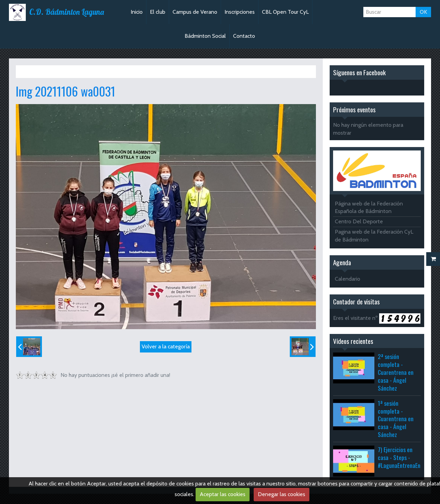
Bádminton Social (205, 36)
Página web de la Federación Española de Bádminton (369, 208)
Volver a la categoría (166, 346)
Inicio (137, 12)
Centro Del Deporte (359, 221)
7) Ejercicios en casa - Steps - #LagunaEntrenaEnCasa (405, 457)
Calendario (348, 279)
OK (423, 12)
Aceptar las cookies (223, 494)
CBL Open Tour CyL (285, 12)
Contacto (244, 36)
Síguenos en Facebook (359, 72)
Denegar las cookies (282, 494)
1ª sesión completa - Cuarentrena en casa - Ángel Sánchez (396, 419)
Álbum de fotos (62, 71)
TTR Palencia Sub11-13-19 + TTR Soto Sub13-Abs (136, 71)
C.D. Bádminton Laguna (67, 12)
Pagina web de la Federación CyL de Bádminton (374, 236)
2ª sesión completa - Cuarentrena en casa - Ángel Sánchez (396, 372)
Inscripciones (240, 12)
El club (158, 12)
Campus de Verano (195, 12)
